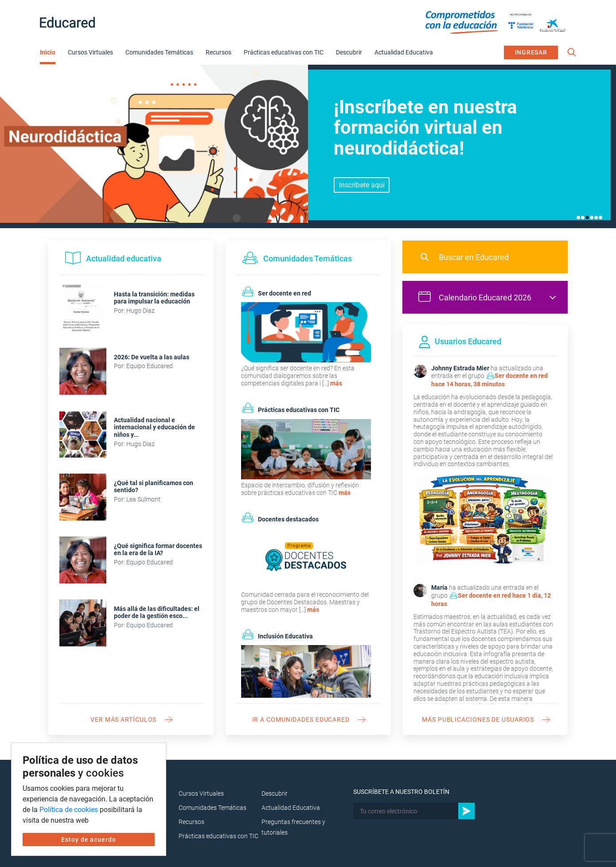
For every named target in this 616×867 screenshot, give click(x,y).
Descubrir (349, 52)
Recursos (218, 52)
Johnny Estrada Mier (460, 368)
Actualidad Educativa (404, 52)
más (336, 383)
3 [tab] (587, 218)
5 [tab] (596, 218)
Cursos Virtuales (90, 52)
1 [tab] (578, 218)
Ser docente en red (521, 376)
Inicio (48, 52)
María (439, 587)
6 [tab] (600, 218)
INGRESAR (531, 52)
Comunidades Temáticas (159, 52)
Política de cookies (69, 810)
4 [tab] (592, 218)
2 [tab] (583, 218)
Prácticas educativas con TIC (284, 52)
